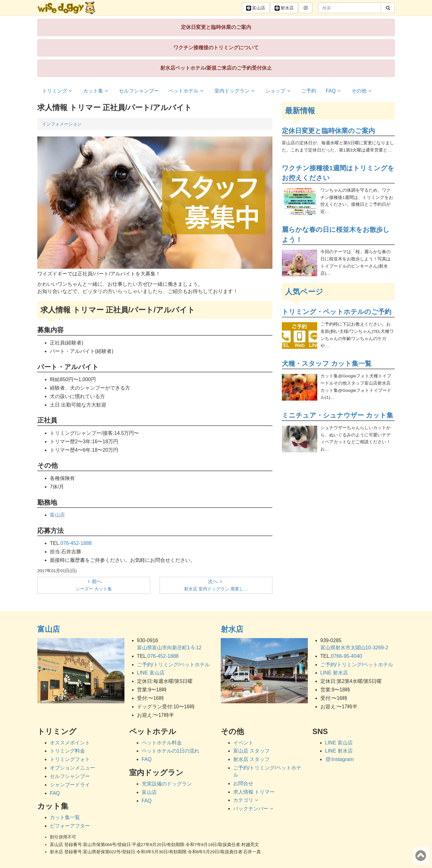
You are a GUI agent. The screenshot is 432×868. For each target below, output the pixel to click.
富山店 (57, 515)
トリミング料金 (67, 751)
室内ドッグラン (235, 91)
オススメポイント (70, 743)
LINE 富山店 (151, 673)
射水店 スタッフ (251, 759)
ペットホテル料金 (162, 743)
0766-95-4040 (346, 656)
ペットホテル (187, 91)
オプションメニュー (72, 768)
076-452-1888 (76, 543)
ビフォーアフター (70, 826)
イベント (243, 743)
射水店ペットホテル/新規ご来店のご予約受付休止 (216, 68)
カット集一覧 (65, 817)
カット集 (96, 91)
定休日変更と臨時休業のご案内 (216, 27)
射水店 (232, 629)
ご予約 (309, 91)
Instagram (340, 759)
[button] (306, 8)
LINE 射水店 (334, 673)
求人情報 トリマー (254, 792)
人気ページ (304, 292)
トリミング (58, 91)
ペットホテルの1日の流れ (171, 751)
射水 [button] (284, 8)
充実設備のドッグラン (167, 784)
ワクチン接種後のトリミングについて (216, 48)
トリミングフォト (70, 759)
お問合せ (243, 783)
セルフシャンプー (139, 91)
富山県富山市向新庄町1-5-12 (169, 648)
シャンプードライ (70, 785)
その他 (362, 91)
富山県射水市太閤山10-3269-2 (354, 648)
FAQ (334, 91)
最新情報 (300, 111)
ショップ (279, 91)
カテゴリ (247, 800)
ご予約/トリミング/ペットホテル (174, 665)
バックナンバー (254, 809)
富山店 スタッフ (251, 751)
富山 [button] (256, 8)
